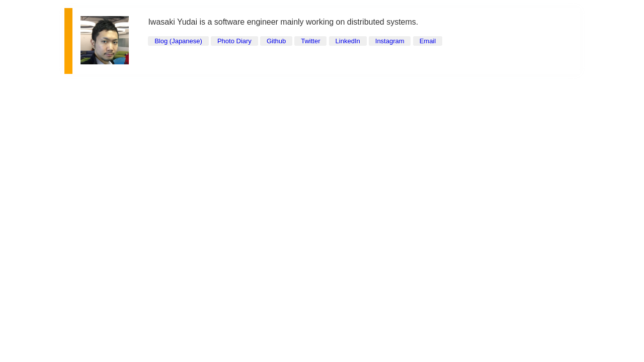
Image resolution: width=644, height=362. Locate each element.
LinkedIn (348, 41)
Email (428, 41)
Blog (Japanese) (178, 41)
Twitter (310, 41)
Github (276, 41)
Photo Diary (234, 41)
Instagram (390, 41)
